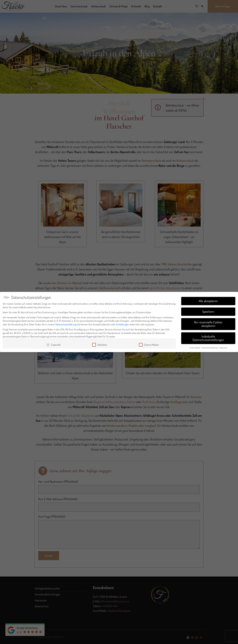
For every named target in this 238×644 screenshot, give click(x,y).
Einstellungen (122, 324)
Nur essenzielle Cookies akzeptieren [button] (208, 324)
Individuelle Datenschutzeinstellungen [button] (208, 338)
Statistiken (100, 345)
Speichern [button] (208, 311)
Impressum (223, 348)
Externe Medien (149, 345)
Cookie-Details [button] (195, 348)
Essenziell (53, 345)
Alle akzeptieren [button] (208, 301)
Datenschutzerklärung (66, 324)
